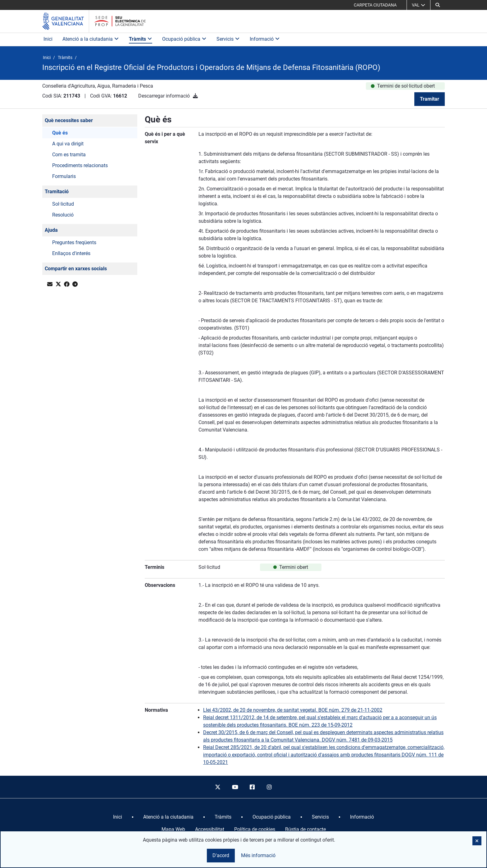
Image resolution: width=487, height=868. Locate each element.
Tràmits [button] (141, 39)
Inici (48, 39)
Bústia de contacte (305, 829)
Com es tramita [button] (69, 155)
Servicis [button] (228, 39)
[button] (438, 5)
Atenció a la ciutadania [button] (91, 39)
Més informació (258, 855)
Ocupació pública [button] (184, 39)
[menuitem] (118, 817)
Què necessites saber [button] (69, 120)
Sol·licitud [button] (63, 204)
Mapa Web (173, 829)
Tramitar (430, 99)
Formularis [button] (64, 176)
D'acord (221, 855)
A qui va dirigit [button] (68, 144)
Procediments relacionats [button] (80, 165)
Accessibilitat (210, 829)
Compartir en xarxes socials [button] (76, 269)
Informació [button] (265, 39)
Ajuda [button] (51, 230)
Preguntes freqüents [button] (74, 242)
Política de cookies (255, 829)
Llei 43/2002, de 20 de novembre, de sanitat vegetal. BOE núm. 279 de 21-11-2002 (293, 710)
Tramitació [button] (57, 192)
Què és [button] (60, 133)
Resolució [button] (63, 215)
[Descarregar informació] (195, 96)
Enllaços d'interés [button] (71, 253)
